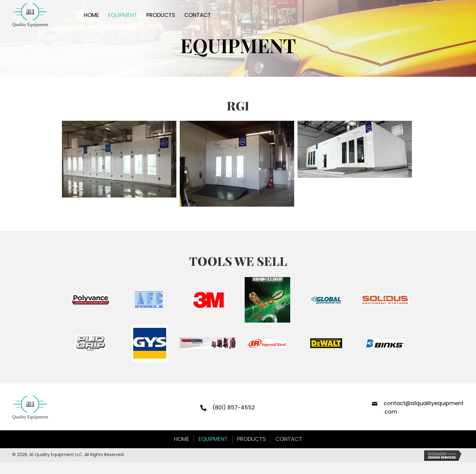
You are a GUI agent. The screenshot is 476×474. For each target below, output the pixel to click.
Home (182, 439)
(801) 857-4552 (234, 407)
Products (252, 439)
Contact (289, 439)
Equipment (213, 439)
